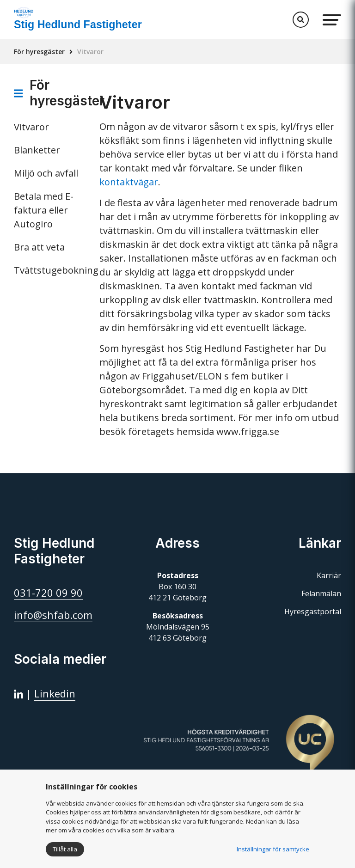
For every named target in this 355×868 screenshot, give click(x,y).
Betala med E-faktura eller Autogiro (44, 210)
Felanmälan (321, 593)
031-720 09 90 (48, 593)
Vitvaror (31, 127)
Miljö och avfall (46, 173)
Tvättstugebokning (50, 270)
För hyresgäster (39, 52)
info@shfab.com (53, 615)
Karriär (329, 575)
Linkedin (55, 693)
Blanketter (37, 150)
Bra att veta (39, 247)
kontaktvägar (129, 182)
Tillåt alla (65, 849)
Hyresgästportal (313, 611)
